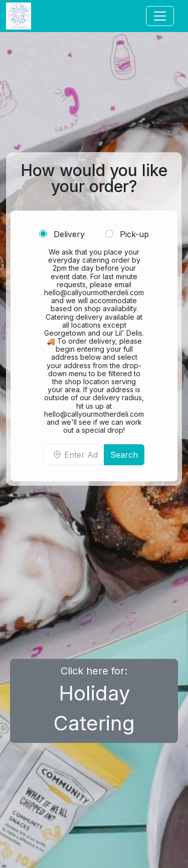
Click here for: (94, 700)
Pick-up (127, 234)
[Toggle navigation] (160, 16)
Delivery (62, 234)
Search (124, 455)
